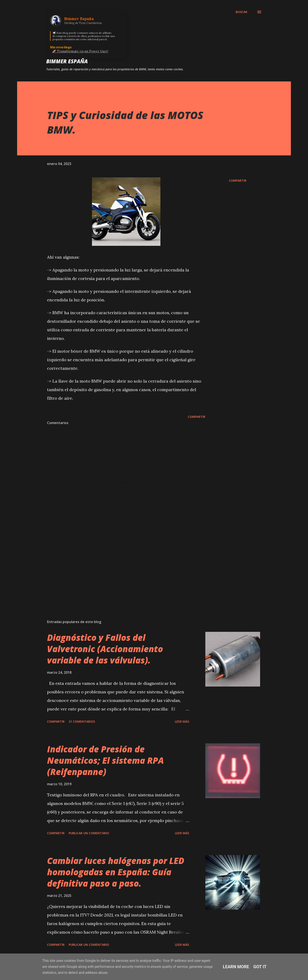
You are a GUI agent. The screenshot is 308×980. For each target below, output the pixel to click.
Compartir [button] (238, 181)
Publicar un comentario (89, 833)
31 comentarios (82, 721)
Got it (260, 967)
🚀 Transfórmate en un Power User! (80, 51)
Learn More (236, 967)
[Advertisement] (119, 566)
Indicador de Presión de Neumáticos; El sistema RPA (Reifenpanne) (105, 760)
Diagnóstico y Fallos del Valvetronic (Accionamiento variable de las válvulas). (105, 649)
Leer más (182, 721)
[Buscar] (241, 12)
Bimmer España (67, 61)
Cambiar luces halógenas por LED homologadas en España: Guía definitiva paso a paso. (116, 872)
